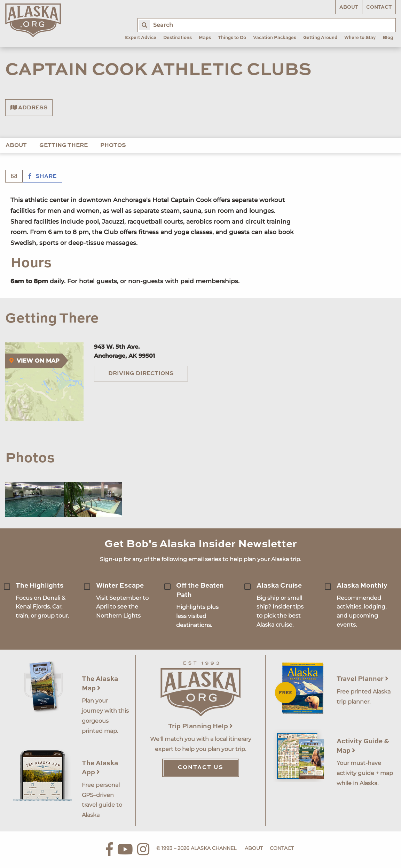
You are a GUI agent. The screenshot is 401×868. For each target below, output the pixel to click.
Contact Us (201, 768)
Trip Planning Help (200, 726)
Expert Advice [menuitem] (141, 38)
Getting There (64, 146)
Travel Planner (363, 679)
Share (42, 177)
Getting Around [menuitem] (320, 38)
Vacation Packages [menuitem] (275, 38)
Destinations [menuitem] (178, 38)
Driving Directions (141, 374)
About (349, 7)
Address (29, 108)
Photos (113, 146)
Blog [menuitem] (388, 38)
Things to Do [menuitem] (232, 38)
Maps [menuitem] (205, 38)
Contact (379, 7)
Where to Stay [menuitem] (360, 38)
